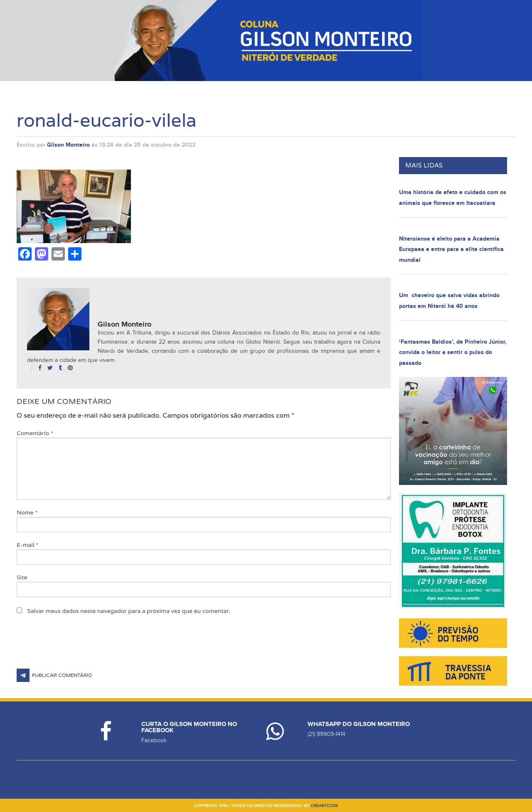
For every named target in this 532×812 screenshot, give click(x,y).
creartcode (325, 806)
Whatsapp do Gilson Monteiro (359, 724)
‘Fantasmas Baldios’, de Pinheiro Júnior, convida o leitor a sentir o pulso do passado (453, 352)
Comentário (35, 433)
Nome (27, 512)
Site (22, 577)
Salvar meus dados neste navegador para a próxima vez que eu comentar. (129, 611)
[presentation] (80, 648)
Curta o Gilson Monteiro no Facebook (189, 727)
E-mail (27, 545)
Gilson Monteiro (68, 145)
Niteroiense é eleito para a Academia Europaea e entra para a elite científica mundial (451, 249)
